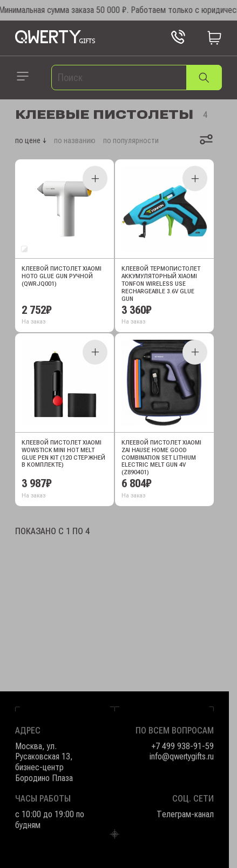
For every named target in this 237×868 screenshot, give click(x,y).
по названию (75, 140)
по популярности (131, 140)
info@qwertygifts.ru (182, 756)
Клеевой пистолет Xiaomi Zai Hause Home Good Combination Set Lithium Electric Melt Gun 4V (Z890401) (161, 458)
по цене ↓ (31, 140)
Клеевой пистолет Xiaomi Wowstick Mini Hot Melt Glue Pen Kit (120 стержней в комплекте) (63, 454)
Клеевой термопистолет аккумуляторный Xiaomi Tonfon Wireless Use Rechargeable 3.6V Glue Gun (161, 284)
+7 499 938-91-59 (183, 746)
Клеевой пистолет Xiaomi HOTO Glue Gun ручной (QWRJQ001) (62, 276)
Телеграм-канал (185, 814)
